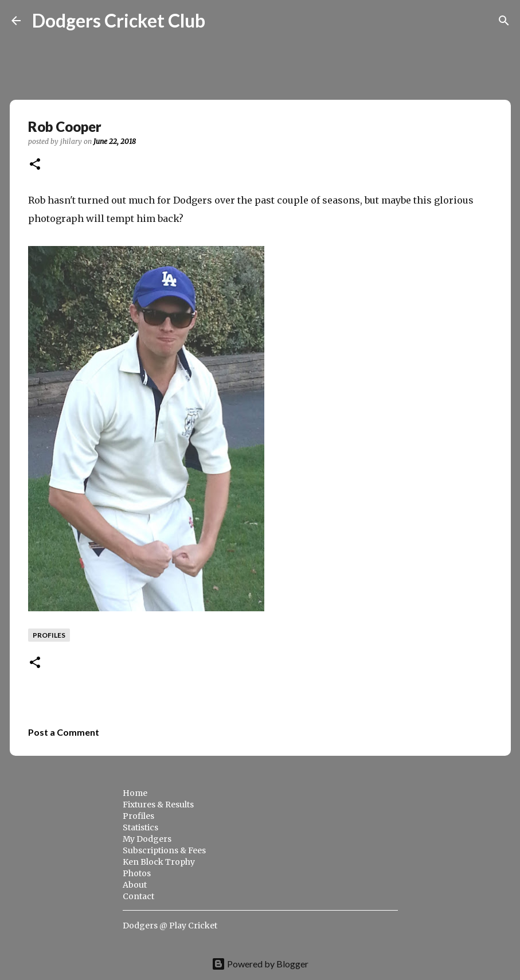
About (135, 885)
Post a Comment (64, 732)
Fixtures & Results (158, 805)
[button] (35, 165)
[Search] (221, 21)
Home (135, 793)
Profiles (138, 816)
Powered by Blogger (260, 964)
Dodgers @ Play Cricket (170, 926)
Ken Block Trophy (159, 862)
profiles (49, 635)
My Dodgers (147, 839)
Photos (137, 873)
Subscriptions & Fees (164, 850)
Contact (138, 896)
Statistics (140, 827)
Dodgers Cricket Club (119, 20)
